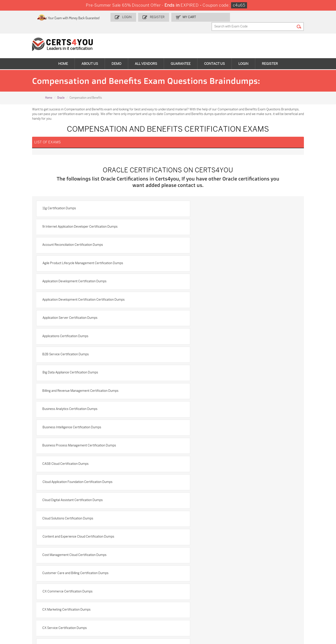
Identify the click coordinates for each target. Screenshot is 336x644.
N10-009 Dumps (24, 605)
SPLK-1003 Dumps (132, 598)
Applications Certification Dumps (199, 262)
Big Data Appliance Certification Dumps (204, 281)
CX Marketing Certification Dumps (74, 414)
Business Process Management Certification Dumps (213, 319)
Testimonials (18, 538)
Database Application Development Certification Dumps (215, 471)
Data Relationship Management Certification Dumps (212, 452)
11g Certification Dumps (67, 205)
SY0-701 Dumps (77, 605)
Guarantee (181, 55)
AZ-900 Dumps (288, 590)
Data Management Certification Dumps (78, 452)
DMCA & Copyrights (23, 552)
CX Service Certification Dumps (198, 414)
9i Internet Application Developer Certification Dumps (213, 205)
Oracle (61, 89)
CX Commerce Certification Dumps (201, 395)
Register (175, 17)
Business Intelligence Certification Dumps (79, 319)
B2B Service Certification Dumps (73, 281)
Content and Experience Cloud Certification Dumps (86, 376)
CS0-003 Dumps (289, 598)
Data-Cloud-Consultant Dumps (246, 605)
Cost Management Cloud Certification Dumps (208, 376)
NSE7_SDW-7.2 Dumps (188, 605)
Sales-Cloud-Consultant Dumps (88, 590)
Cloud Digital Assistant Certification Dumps (80, 357)
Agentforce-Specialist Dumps (139, 616)
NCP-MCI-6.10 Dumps (81, 616)
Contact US (17, 530)
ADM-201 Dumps (24, 590)
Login (146, 17)
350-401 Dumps (183, 598)
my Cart (206, 17)
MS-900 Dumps (23, 598)
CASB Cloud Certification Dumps (73, 338)
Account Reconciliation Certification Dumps (80, 224)
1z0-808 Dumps (130, 590)
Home (63, 55)
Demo (116, 55)
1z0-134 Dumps (182, 590)
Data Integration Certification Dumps (76, 433)
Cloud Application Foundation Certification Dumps (211, 338)
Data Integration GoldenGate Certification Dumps (211, 433)
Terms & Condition (22, 545)
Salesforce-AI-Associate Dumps (141, 605)
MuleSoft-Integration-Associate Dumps (300, 607)
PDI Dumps (232, 590)
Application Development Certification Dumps (82, 243)
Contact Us (214, 55)
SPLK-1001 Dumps (78, 598)
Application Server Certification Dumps (77, 262)
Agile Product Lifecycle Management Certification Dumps (216, 224)
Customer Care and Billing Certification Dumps (83, 395)
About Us (90, 55)
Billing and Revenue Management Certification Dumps (88, 300)
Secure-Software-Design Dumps (194, 616)
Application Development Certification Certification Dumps (217, 243)
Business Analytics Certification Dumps (203, 300)
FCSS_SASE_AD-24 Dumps (31, 616)
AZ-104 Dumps (235, 598)
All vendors (146, 55)
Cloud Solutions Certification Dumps (201, 357)
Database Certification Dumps (71, 471)
